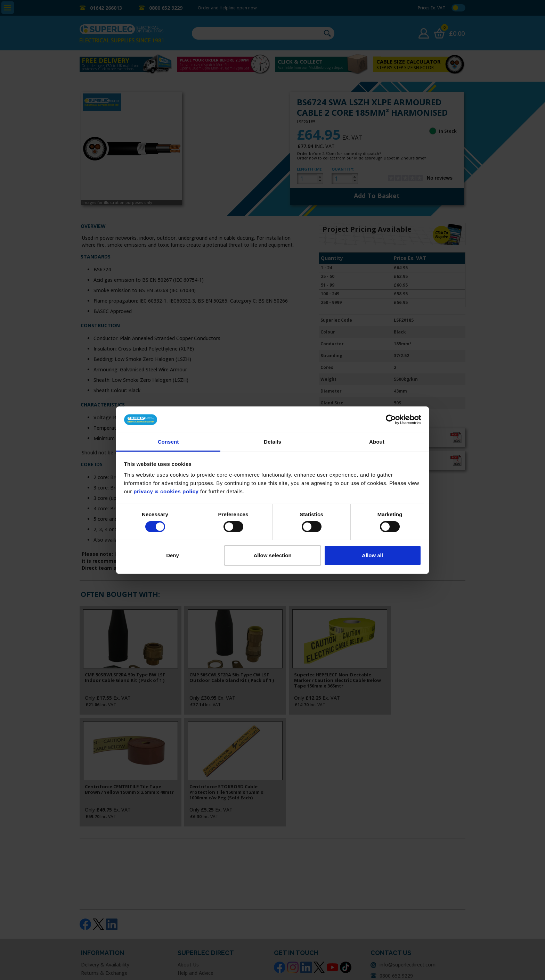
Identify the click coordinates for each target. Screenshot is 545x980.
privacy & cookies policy (166, 491)
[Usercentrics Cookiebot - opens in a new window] (391, 420)
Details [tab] (272, 442)
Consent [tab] (168, 442)
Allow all (372, 555)
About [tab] (377, 442)
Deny (173, 555)
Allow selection (272, 555)
